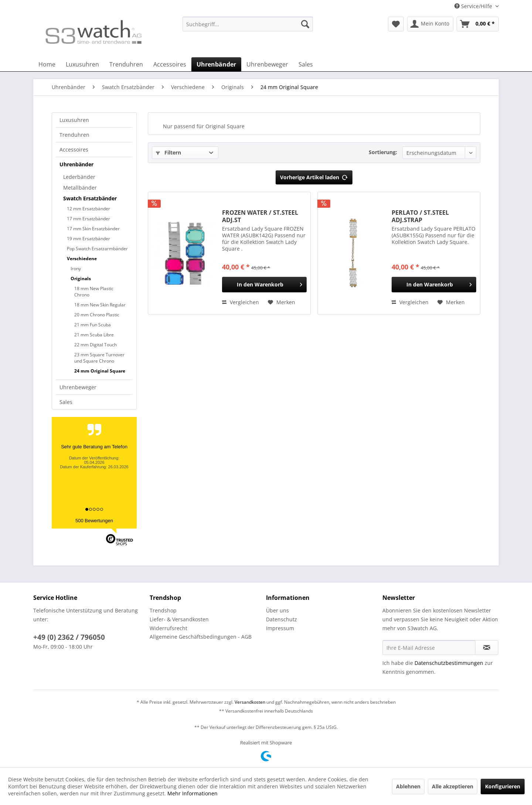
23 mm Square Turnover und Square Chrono (99, 358)
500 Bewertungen (94, 521)
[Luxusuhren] (82, 64)
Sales (66, 402)
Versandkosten (250, 702)
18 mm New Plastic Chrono (94, 292)
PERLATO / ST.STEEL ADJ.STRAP (420, 216)
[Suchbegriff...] (248, 24)
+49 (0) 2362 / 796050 (69, 637)
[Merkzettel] (396, 24)
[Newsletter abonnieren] (487, 648)
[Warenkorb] (478, 24)
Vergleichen (241, 302)
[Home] (47, 64)
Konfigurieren (503, 786)
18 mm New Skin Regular (100, 305)
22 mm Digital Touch (96, 345)
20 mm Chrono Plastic (97, 315)
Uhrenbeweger (78, 387)
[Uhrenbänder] (216, 64)
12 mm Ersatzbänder (88, 209)
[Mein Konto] (430, 24)
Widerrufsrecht (168, 628)
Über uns (277, 610)
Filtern (168, 152)
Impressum (280, 628)
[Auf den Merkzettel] (282, 302)
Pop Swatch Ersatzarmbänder (97, 249)
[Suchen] (305, 24)
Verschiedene (82, 259)
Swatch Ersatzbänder (90, 198)
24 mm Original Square (100, 371)
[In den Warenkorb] (264, 285)
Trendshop (163, 610)
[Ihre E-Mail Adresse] (429, 648)
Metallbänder (80, 188)
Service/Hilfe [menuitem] (474, 6)
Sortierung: (383, 152)
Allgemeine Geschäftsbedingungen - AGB (201, 637)
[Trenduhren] (126, 64)
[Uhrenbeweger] (267, 64)
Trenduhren (74, 135)
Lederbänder (79, 177)
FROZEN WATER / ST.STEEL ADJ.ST (260, 216)
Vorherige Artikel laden (314, 176)
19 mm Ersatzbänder (88, 239)
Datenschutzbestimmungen (449, 663)
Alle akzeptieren (453, 786)
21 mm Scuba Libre (94, 335)
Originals (81, 278)
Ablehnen (408, 786)
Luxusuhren (74, 120)
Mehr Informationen (192, 793)
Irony (76, 269)
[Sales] (306, 64)
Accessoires (74, 150)
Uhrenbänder (76, 164)
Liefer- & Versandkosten (179, 619)
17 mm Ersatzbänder (88, 219)
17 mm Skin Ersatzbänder (93, 229)
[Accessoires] (170, 64)
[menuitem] (248, 28)
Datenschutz (282, 619)
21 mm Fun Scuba (93, 325)
